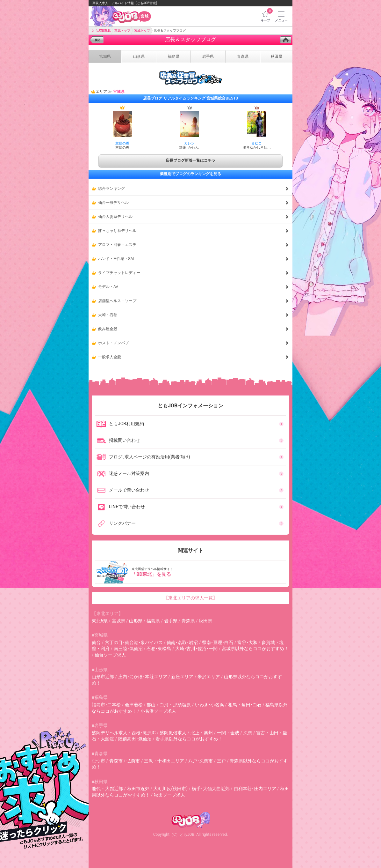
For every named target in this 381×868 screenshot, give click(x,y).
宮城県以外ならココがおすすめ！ (255, 649)
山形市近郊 (103, 677)
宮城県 (119, 621)
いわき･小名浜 (209, 705)
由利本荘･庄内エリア (255, 789)
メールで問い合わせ (123, 490)
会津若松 (134, 705)
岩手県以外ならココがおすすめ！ (189, 739)
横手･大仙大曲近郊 (211, 789)
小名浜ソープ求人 (158, 711)
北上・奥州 (202, 733)
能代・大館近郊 (107, 789)
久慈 (248, 733)
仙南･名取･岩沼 (182, 642)
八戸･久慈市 (201, 761)
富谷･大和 (247, 642)
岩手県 (171, 621)
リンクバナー (116, 523)
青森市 (116, 761)
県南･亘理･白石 (218, 642)
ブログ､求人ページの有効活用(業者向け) (143, 457)
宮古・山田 (267, 733)
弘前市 (133, 761)
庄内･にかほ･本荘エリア (143, 677)
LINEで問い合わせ (121, 507)
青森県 (188, 621)
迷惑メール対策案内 (123, 474)
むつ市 (98, 761)
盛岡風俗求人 (173, 733)
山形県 (136, 621)
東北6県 (100, 621)
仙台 (96, 642)
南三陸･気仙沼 (128, 649)
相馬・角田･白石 (245, 705)
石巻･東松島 (159, 649)
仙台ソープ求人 (110, 655)
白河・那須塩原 (175, 705)
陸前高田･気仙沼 (135, 739)
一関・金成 (228, 733)
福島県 (153, 621)
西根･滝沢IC (144, 733)
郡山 (151, 705)
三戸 (221, 761)
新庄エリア (182, 677)
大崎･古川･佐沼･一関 (196, 649)
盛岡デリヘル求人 (110, 733)
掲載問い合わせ (118, 441)
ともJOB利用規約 (120, 424)
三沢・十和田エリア (164, 761)
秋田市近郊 (138, 789)
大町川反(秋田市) (170, 789)
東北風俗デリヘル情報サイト (191, 572)
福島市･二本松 (106, 705)
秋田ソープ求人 (169, 795)
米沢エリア (209, 677)
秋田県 (205, 621)
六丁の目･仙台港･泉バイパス (134, 642)
